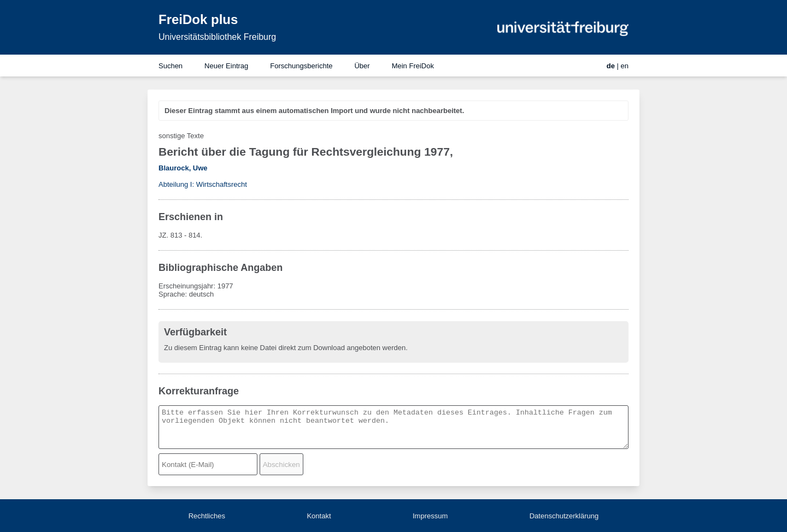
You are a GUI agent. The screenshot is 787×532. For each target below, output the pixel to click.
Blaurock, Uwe (183, 168)
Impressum (430, 516)
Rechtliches (207, 516)
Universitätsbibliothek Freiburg (217, 37)
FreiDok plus (198, 19)
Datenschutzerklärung (564, 516)
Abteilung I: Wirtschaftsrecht (203, 184)
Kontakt (319, 516)
